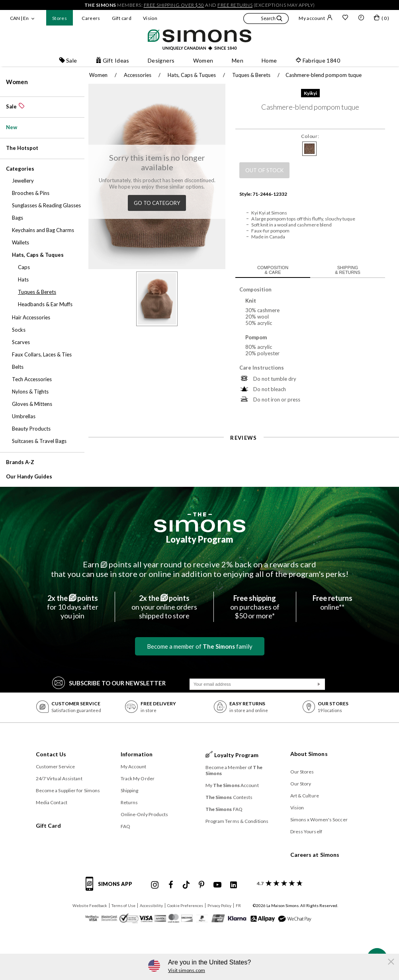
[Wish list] (345, 18)
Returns (129, 802)
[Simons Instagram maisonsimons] (155, 885)
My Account (134, 766)
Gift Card (49, 826)
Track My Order (138, 778)
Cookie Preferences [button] (185, 905)
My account (316, 18)
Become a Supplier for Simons (68, 790)
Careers (91, 18)
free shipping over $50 (174, 5)
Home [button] (269, 60)
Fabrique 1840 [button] (318, 60)
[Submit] (319, 684)
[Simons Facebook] (171, 885)
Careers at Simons (315, 855)
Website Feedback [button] (90, 905)
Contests (229, 797)
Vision (150, 18)
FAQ (125, 826)
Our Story (301, 784)
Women (17, 82)
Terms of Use (123, 905)
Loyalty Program (200, 539)
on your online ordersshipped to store (164, 607)
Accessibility (151, 905)
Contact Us (51, 754)
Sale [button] (68, 60)
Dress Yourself (306, 831)
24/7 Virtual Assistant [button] (59, 778)
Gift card (122, 18)
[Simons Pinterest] (201, 885)
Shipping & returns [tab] (348, 270)
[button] (266, 20)
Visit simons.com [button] (187, 970)
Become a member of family (200, 646)
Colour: (310, 136)
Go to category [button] (157, 203)
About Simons (309, 754)
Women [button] (203, 60)
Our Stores (302, 772)
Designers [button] (161, 60)
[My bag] (381, 19)
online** (332, 602)
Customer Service (56, 766)
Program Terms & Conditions (237, 821)
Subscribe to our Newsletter (109, 682)
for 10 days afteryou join (73, 607)
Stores (60, 18)
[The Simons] (200, 522)
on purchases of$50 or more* (255, 607)
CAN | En (19, 18)
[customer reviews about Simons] (278, 883)
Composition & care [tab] (273, 270)
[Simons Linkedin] (233, 885)
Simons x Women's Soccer (319, 820)
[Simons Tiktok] (186, 885)
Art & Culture (305, 796)
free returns (235, 5)
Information (137, 754)
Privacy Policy (219, 905)
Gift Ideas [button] (112, 60)
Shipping (130, 790)
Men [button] (238, 60)
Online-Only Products (145, 814)
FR (238, 905)
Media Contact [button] (52, 802)
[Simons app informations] (111, 888)
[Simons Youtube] (217, 885)
